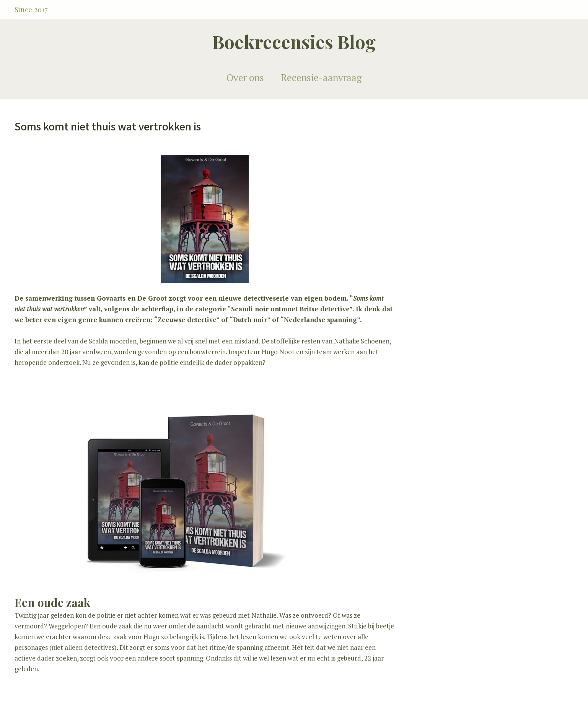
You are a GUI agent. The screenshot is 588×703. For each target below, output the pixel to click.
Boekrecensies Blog (294, 41)
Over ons (245, 77)
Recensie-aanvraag (321, 77)
